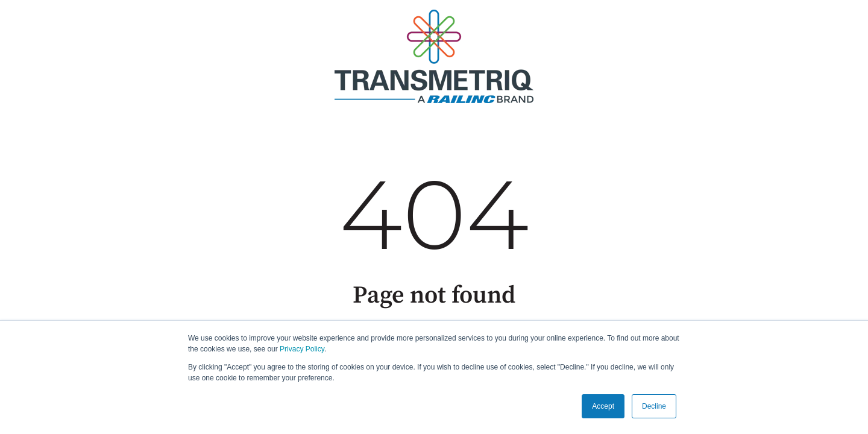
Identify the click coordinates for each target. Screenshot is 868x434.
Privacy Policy (302, 349)
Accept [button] (603, 406)
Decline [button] (654, 406)
